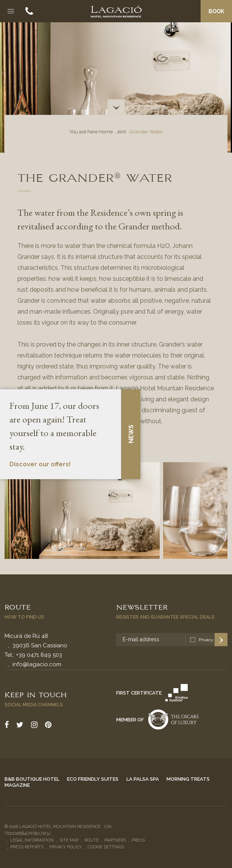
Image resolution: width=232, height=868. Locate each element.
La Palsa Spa (143, 779)
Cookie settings (106, 847)
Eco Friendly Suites (93, 779)
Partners (115, 840)
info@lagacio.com (37, 664)
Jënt (121, 132)
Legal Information (32, 840)
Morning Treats (188, 779)
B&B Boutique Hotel (32, 779)
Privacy (206, 640)
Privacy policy (65, 847)
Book (216, 11)
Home (106, 132)
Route (18, 607)
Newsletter (142, 607)
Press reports (27, 847)
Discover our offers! (40, 464)
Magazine (17, 785)
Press (138, 840)
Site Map (69, 840)
